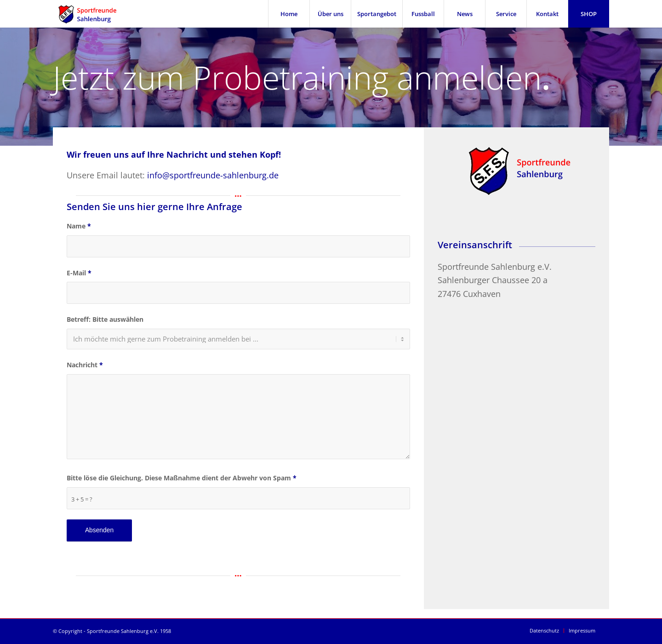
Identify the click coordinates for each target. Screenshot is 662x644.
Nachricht (85, 365)
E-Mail (79, 273)
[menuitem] (289, 14)
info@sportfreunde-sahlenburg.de (213, 175)
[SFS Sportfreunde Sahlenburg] (93, 14)
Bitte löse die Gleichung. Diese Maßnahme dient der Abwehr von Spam (182, 478)
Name (79, 226)
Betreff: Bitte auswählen (105, 319)
